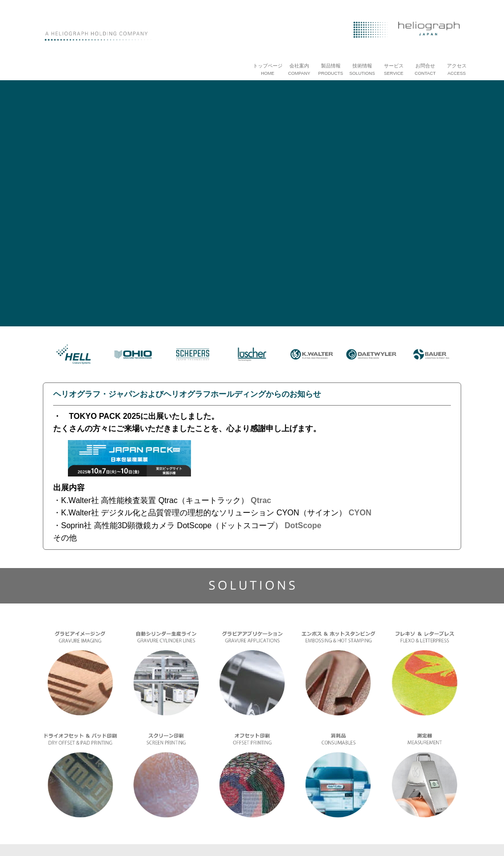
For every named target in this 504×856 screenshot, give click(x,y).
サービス (394, 66)
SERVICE (394, 73)
